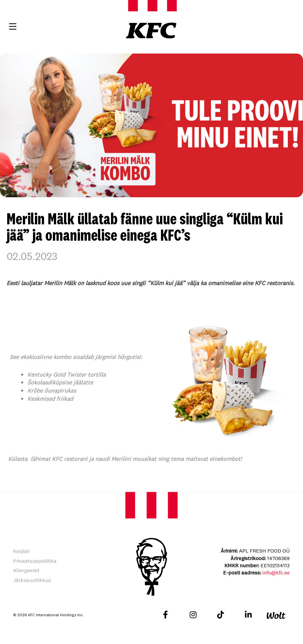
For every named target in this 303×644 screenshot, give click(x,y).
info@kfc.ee (276, 572)
